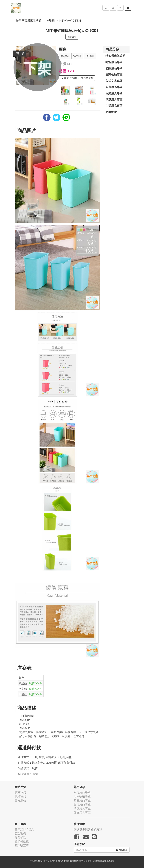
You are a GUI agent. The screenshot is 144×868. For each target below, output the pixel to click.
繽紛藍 (65, 56)
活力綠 (77, 56)
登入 (31, 829)
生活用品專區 (114, 106)
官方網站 (20, 800)
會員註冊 (20, 829)
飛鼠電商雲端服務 (103, 861)
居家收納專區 (114, 74)
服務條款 (20, 837)
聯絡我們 (20, 796)
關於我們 (20, 792)
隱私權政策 (22, 841)
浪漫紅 (90, 56)
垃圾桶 (50, 21)
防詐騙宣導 (22, 845)
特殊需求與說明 (115, 56)
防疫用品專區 (114, 68)
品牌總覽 (111, 112)
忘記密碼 (20, 833)
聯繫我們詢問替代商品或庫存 (77, 78)
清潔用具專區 (114, 99)
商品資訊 (72, 37)
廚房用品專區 (114, 87)
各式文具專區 (114, 81)
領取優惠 (122, 850)
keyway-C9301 (70, 21)
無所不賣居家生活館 (29, 21)
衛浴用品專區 (114, 62)
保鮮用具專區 (114, 93)
